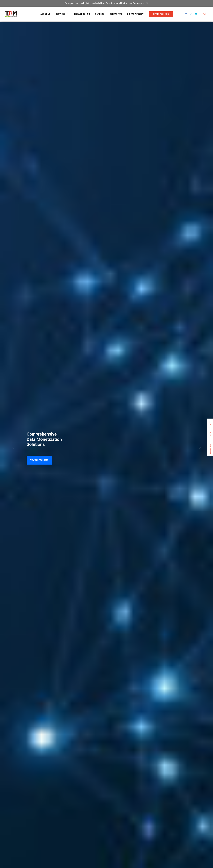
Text (59, 819)
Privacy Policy (137, 14)
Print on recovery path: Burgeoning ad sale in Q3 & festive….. (104, 475)
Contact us (116, 14)
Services (62, 14)
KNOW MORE (21, 425)
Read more (89, 388)
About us (45, 14)
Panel (60, 823)
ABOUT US (10, 803)
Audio (60, 815)
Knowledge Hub (81, 14)
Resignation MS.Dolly (92, 551)
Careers (100, 14)
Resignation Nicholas (91, 546)
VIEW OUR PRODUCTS (39, 83)
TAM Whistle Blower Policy (26, 537)
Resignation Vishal (90, 537)
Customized (62, 827)
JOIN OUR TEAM (91, 635)
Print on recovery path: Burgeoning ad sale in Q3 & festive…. (104, 463)
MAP (210, 423)
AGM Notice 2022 (89, 532)
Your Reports (210, 449)
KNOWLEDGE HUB (13, 809)
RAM (210, 434)
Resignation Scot (89, 542)
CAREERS (9, 815)
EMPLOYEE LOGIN (161, 14)
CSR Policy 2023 (20, 528)
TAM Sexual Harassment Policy (29, 542)
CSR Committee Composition (28, 532)
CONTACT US (119, 635)
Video (60, 812)
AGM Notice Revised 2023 (94, 528)
